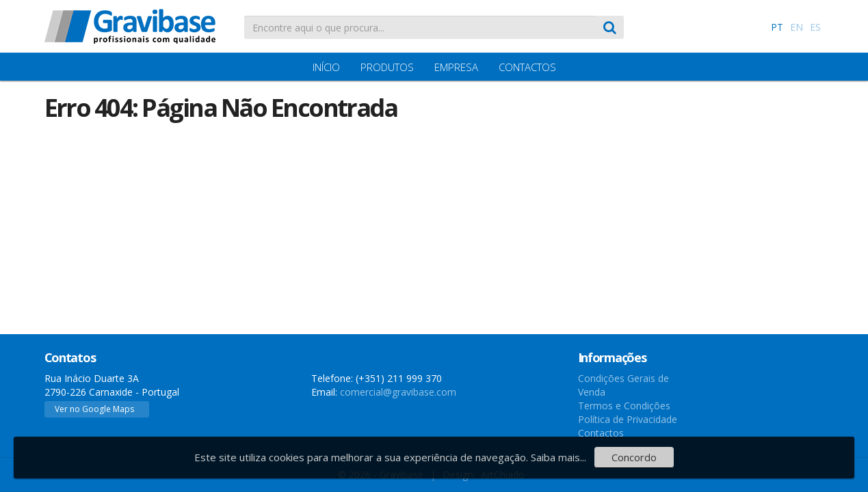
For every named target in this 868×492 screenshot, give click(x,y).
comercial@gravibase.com (398, 392)
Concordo (634, 457)
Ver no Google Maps (94, 409)
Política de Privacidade (628, 419)
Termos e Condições (624, 406)
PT (777, 27)
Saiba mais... (558, 457)
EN (797, 27)
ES (815, 27)
